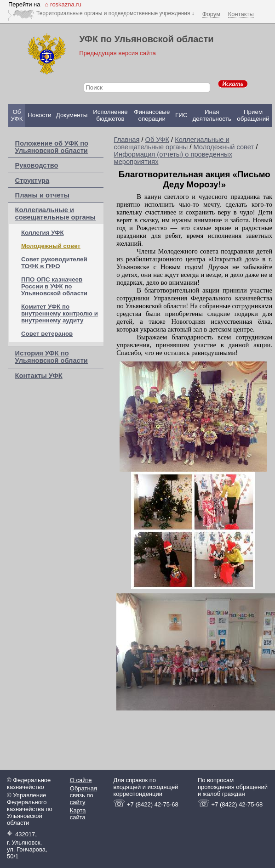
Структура (32, 180)
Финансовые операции (152, 115)
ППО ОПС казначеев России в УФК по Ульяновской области (54, 286)
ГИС (181, 115)
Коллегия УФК (43, 233)
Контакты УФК (39, 376)
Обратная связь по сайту (83, 795)
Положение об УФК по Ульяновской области (52, 147)
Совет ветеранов (47, 334)
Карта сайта (78, 814)
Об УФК (17, 115)
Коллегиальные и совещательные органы (56, 214)
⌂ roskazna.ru (63, 4)
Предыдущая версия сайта (117, 53)
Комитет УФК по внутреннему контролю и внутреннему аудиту (60, 313)
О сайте (81, 780)
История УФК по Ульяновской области (52, 357)
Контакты (241, 14)
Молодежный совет (51, 246)
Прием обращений (253, 115)
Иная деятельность (212, 115)
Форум (212, 14)
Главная (127, 140)
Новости (40, 115)
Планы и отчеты (42, 195)
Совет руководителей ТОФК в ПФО (54, 263)
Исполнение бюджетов (110, 115)
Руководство (37, 165)
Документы (72, 115)
